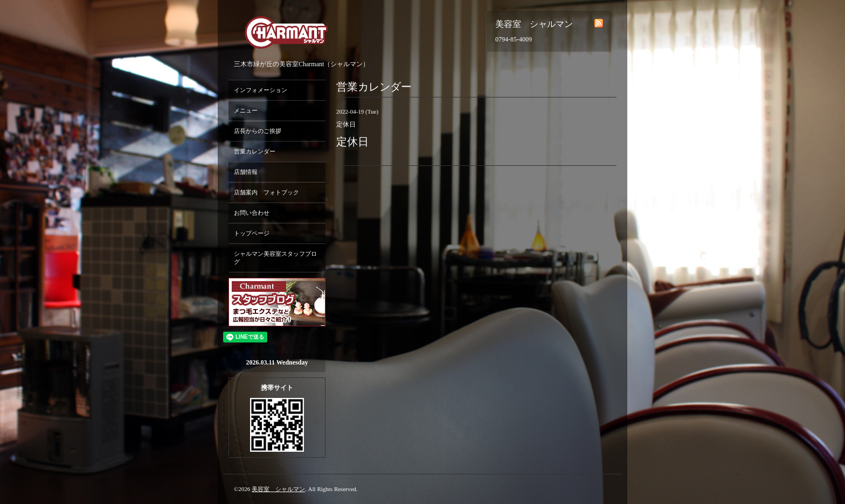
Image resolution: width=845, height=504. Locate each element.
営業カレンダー (255, 151)
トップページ (252, 233)
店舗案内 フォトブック (266, 192)
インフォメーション (261, 90)
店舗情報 (246, 172)
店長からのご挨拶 (258, 131)
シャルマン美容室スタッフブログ (275, 258)
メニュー (246, 110)
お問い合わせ (252, 213)
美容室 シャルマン (278, 489)
